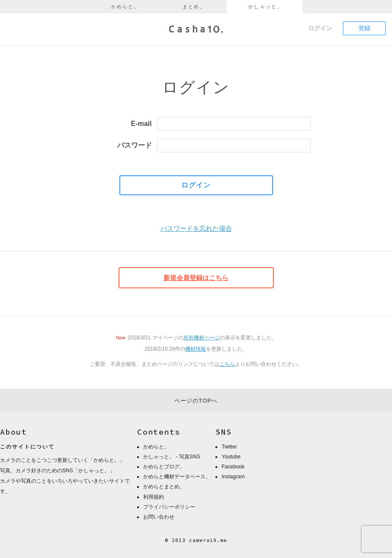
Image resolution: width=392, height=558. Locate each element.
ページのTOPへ (196, 401)
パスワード (135, 145)
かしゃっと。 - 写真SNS (172, 457)
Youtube (231, 457)
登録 (364, 28)
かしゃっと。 (265, 6)
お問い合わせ (159, 517)
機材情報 (196, 349)
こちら (227, 364)
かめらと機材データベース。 (177, 477)
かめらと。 (125, 6)
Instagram (233, 477)
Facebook (233, 467)
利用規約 (154, 497)
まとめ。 (194, 6)
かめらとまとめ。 (164, 487)
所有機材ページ (202, 338)
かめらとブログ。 (164, 467)
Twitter (229, 447)
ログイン (320, 28)
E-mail (141, 124)
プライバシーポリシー (169, 507)
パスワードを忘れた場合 (196, 228)
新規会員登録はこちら (196, 278)
